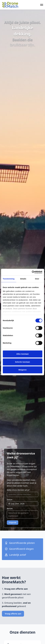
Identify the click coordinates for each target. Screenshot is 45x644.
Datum (10, 500)
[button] (22, 504)
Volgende (13, 522)
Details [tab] (23, 279)
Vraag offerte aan (13, 614)
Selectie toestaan (22, 362)
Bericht (10, 509)
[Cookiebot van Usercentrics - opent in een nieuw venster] (32, 272)
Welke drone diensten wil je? (18, 490)
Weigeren (22, 370)
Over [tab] (37, 279)
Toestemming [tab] (9, 279)
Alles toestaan (22, 354)
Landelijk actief (15, 555)
